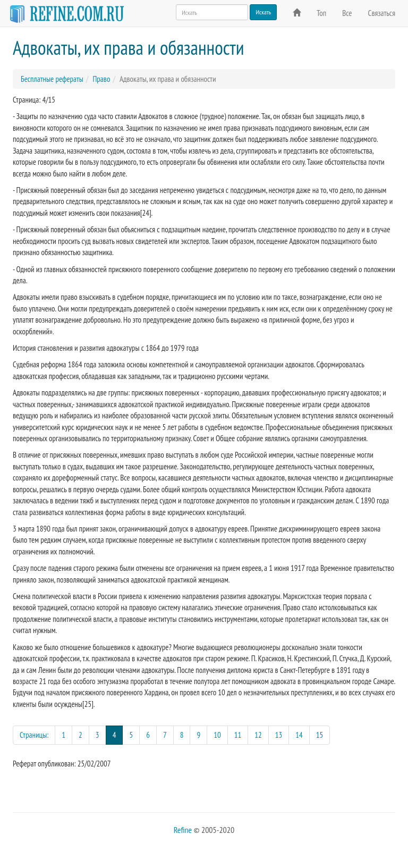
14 (299, 735)
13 (279, 735)
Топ (321, 13)
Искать (263, 12)
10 (217, 735)
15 (320, 735)
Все (347, 13)
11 (238, 735)
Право (101, 79)
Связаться (382, 13)
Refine (183, 830)
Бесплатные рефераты (52, 79)
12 (258, 735)
